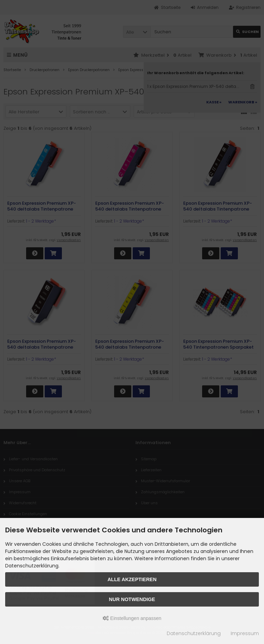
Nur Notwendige (132, 599)
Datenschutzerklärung (194, 633)
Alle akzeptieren (132, 579)
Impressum (245, 633)
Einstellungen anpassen (132, 618)
